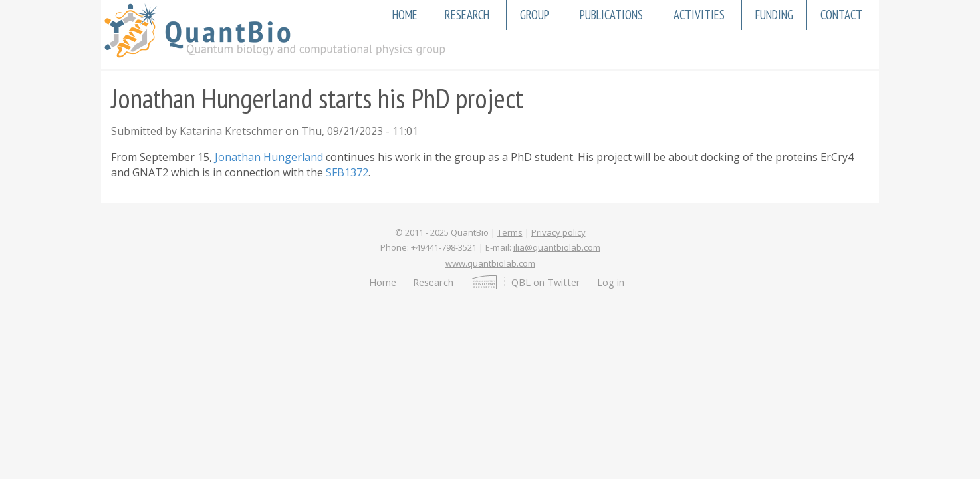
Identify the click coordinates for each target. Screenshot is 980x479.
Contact (841, 15)
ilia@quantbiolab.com (557, 247)
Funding (774, 15)
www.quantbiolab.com (490, 263)
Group (535, 15)
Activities (699, 15)
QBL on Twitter (546, 282)
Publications (611, 15)
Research (467, 15)
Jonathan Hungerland (269, 157)
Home (405, 15)
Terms (510, 232)
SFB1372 (347, 172)
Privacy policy (558, 232)
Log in (611, 282)
